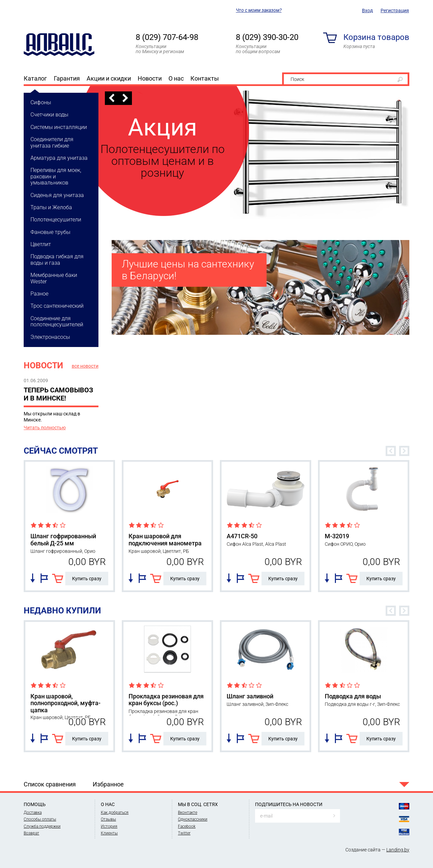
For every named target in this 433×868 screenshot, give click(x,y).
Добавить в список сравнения (33, 578)
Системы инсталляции (59, 127)
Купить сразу (87, 579)
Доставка (33, 812)
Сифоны (41, 102)
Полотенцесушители (56, 220)
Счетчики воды (49, 115)
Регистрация (395, 10)
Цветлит (41, 244)
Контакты (205, 78)
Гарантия (67, 78)
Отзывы (108, 819)
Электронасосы (50, 337)
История (109, 826)
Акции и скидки (109, 78)
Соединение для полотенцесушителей (57, 321)
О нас (176, 78)
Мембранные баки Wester (54, 278)
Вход (367, 10)
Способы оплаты (40, 819)
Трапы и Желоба (51, 207)
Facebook (187, 826)
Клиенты (109, 833)
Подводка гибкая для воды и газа (57, 259)
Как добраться (115, 812)
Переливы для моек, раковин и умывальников (56, 176)
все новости (85, 366)
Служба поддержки (42, 826)
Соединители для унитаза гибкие (52, 142)
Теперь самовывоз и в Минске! (58, 394)
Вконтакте (188, 812)
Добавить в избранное (44, 578)
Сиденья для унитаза (57, 195)
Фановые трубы (50, 232)
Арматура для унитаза (59, 158)
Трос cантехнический (57, 306)
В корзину (58, 578)
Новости (150, 78)
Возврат (31, 833)
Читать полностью (45, 428)
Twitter (184, 833)
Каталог (35, 78)
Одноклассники (193, 819)
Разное (39, 294)
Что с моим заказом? (259, 10)
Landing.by (398, 850)
